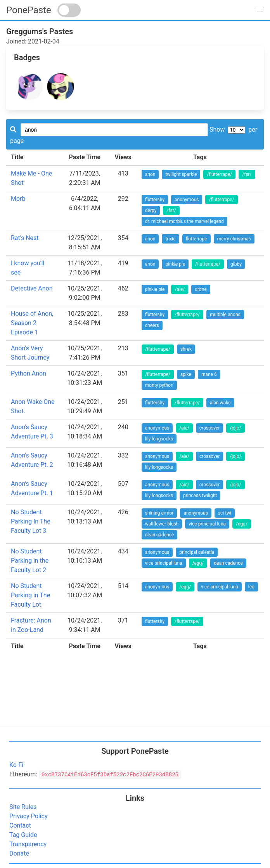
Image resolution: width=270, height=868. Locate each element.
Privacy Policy (29, 816)
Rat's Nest (25, 238)
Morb (18, 199)
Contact (20, 825)
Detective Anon (32, 288)
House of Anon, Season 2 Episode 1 (32, 323)
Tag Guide (23, 835)
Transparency (28, 844)
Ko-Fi (16, 765)
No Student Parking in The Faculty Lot (30, 595)
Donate (19, 853)
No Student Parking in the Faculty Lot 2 (30, 561)
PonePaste (29, 10)
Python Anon (29, 373)
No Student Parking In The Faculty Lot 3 (31, 521)
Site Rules (23, 807)
